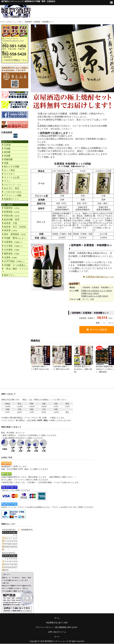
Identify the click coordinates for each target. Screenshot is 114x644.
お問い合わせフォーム (57, 632)
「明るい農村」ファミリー (15, 270)
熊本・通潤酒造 (14, 234)
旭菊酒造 (11, 208)
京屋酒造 (13, 242)
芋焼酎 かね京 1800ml (90, 293)
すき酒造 (13, 246)
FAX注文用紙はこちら (15, 60)
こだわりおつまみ (12, 192)
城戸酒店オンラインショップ (56, 641)
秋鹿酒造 (11, 212)
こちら (51, 400)
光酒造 (10, 257)
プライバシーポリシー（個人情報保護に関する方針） (57, 627)
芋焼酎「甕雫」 (14, 238)
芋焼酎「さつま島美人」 (15, 265)
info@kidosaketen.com (13, 41)
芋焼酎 (6, 148)
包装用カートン (11, 199)
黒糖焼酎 (7, 159)
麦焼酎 (6, 152)
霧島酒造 (11, 253)
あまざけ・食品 (11, 188)
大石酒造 (11, 250)
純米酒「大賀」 (11, 223)
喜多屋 (10, 230)
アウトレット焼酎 (12, 195)
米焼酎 (6, 156)
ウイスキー (8, 174)
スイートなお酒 (11, 177)
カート (57, 637)
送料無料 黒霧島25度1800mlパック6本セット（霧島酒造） (105, 369)
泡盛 (5, 163)
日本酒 (6, 145)
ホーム (57, 618)
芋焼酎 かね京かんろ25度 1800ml (95, 296)
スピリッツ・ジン (12, 185)
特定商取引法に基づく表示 (57, 623)
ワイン (6, 181)
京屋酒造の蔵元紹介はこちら (99, 277)
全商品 (9, 22)
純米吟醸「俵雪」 (12, 219)
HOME (2, 22)
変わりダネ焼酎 (11, 166)
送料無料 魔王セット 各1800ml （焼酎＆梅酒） (83, 369)
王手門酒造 (14, 261)
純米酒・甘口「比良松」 (15, 227)
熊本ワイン (8, 275)
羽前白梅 (11, 216)
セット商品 (18, 22)
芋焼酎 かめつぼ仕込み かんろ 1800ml (96, 291)
